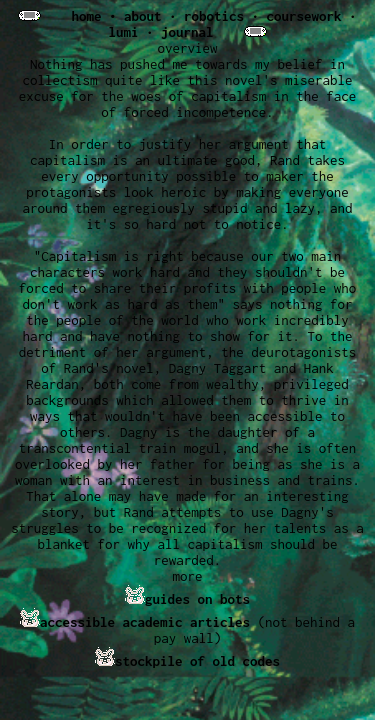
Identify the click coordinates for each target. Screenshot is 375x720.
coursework (304, 16)
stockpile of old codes (197, 661)
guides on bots (197, 599)
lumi (123, 32)
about (143, 16)
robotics (214, 16)
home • (97, 16)
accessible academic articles (145, 622)
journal (187, 32)
